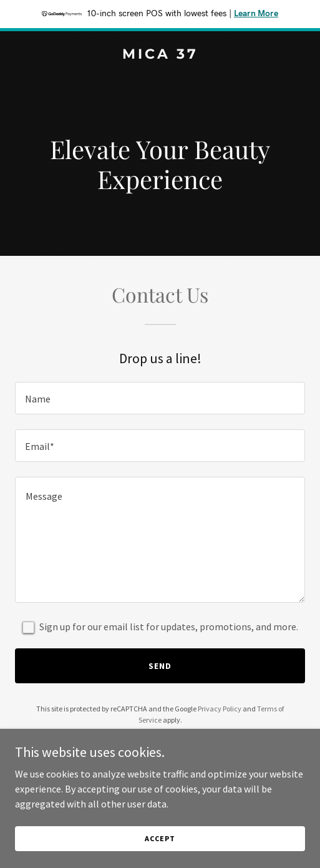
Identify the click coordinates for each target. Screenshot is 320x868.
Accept (160, 838)
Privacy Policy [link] (220, 709)
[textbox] (160, 398)
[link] (160, 55)
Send (160, 666)
